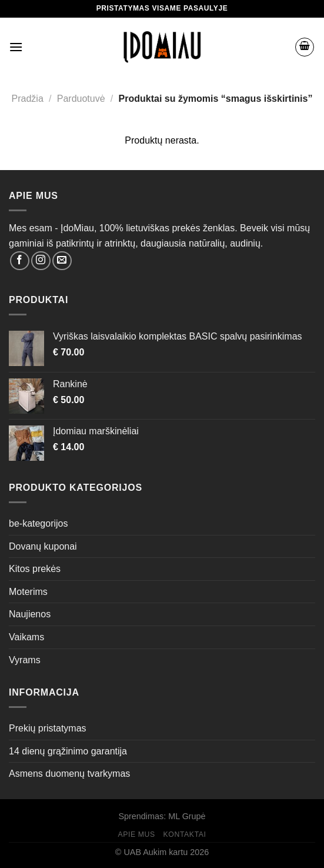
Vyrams (25, 660)
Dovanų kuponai (43, 546)
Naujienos (30, 614)
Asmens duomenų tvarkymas (69, 774)
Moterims (28, 592)
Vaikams (26, 637)
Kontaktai (185, 834)
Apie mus (136, 834)
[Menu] (16, 47)
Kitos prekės (35, 569)
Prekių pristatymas (48, 728)
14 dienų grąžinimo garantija (68, 751)
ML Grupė (187, 816)
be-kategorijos (39, 523)
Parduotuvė (81, 99)
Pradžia (28, 99)
